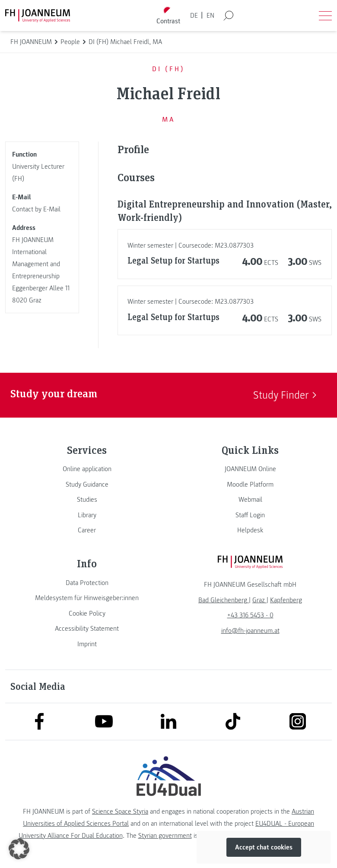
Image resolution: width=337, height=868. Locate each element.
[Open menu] (325, 16)
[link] (87, 469)
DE (194, 16)
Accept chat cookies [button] (264, 847)
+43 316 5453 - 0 (250, 615)
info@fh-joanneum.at (250, 631)
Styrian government (165, 836)
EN (210, 16)
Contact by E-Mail (36, 209)
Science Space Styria (120, 811)
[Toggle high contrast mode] (168, 16)
